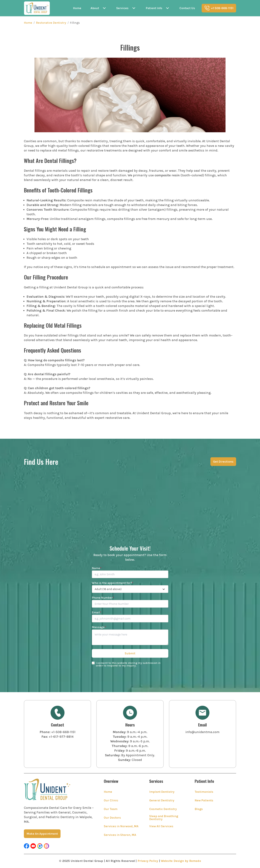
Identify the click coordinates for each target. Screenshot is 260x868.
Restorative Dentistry (51, 23)
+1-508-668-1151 (63, 732)
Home (28, 23)
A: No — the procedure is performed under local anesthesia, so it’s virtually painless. (89, 379)
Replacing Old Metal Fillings (53, 325)
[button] (27, 846)
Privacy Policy (148, 861)
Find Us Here (41, 462)
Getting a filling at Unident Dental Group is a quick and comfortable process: (84, 287)
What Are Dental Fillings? (50, 161)
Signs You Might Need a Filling (55, 229)
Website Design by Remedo (181, 861)
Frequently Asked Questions (52, 350)
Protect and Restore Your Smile (56, 403)
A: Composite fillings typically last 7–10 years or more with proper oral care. (82, 365)
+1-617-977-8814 (61, 737)
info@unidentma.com (202, 732)
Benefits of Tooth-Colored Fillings (58, 190)
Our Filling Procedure (46, 277)
